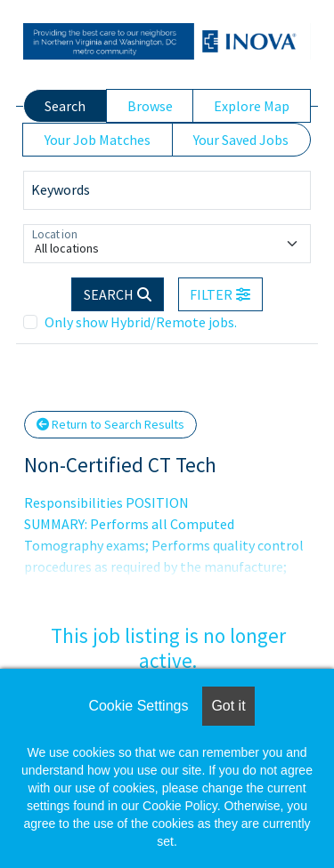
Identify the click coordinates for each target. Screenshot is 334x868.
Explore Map (252, 106)
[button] (221, 294)
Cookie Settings (138, 706)
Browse (150, 106)
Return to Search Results (110, 424)
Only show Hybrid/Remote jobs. (141, 322)
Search (65, 106)
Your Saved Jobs (241, 140)
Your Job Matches (98, 140)
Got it (228, 706)
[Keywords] (167, 190)
